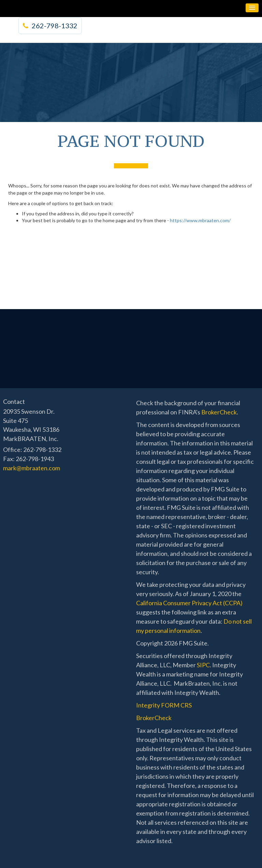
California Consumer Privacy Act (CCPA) (189, 603)
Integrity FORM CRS (164, 705)
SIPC (203, 665)
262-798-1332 (50, 26)
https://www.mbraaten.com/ (200, 220)
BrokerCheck (219, 412)
